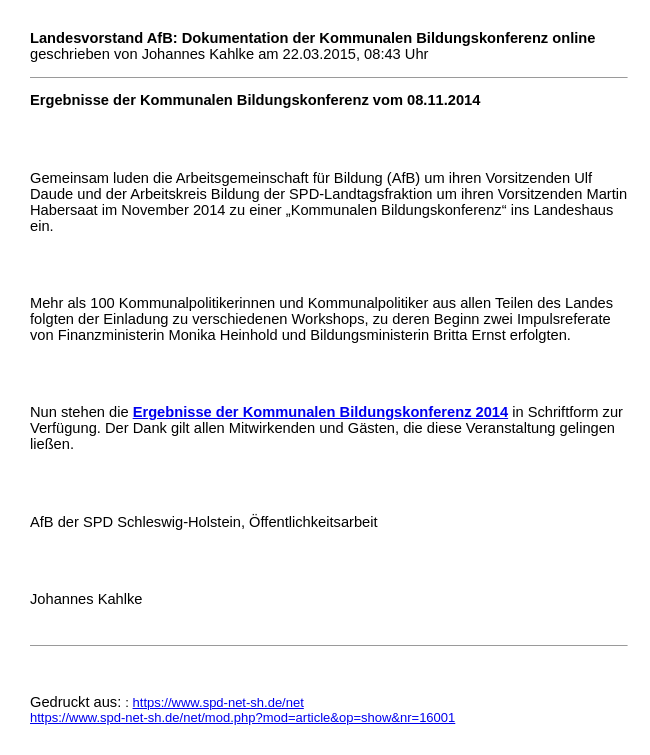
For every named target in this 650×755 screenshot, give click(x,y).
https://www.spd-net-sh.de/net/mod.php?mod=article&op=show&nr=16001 (242, 717)
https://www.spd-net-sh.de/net (218, 702)
